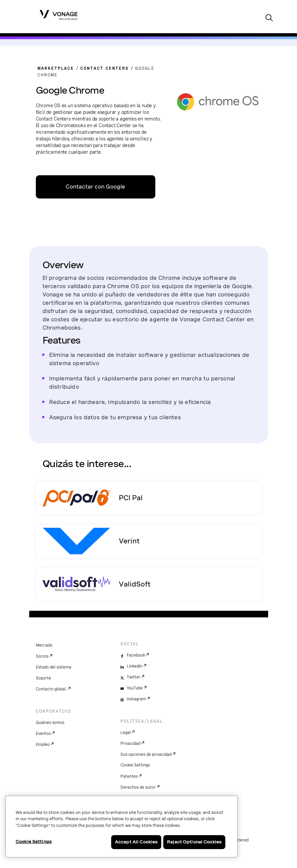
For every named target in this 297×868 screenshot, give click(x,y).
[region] (121, 827)
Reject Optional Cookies (194, 842)
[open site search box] (269, 18)
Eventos (43, 734)
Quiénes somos (50, 723)
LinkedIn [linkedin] (135, 666)
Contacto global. (51, 689)
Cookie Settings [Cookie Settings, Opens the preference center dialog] (34, 842)
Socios (42, 656)
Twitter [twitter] (134, 677)
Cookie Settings (135, 765)
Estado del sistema (54, 667)
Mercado (44, 645)
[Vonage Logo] (59, 15)
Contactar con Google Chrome (95, 191)
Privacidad (130, 744)
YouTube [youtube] (135, 688)
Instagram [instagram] (136, 699)
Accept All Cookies (136, 842)
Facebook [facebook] (136, 655)
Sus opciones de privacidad (146, 754)
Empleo (43, 745)
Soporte (43, 678)
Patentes (129, 776)
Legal (126, 733)
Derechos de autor (138, 787)
